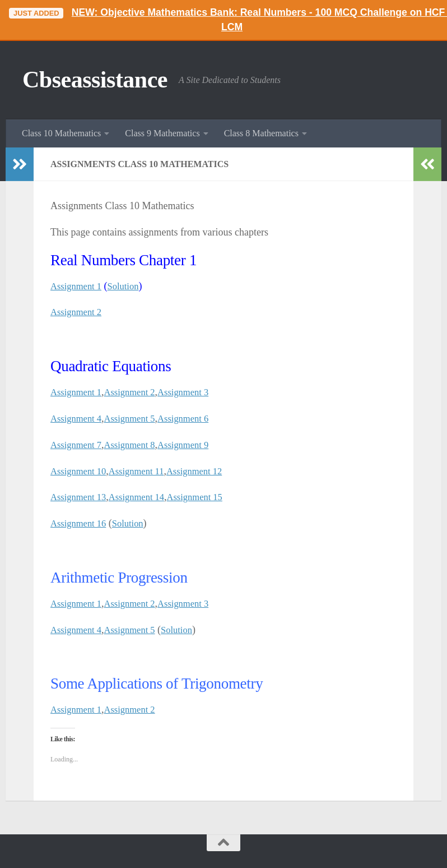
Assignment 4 (78, 418)
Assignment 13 (81, 497)
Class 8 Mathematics (261, 133)
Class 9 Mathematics (162, 133)
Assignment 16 (81, 523)
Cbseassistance (95, 80)
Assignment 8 (137, 445)
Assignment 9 (195, 445)
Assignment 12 (207, 471)
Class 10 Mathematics (61, 133)
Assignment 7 (78, 445)
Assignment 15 (208, 497)
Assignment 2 (78, 312)
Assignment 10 (81, 471)
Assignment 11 (144, 471)
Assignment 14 (144, 497)
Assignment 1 (78, 286)
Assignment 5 (137, 418)
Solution (129, 286)
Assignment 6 (195, 418)
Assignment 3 (195, 392)
